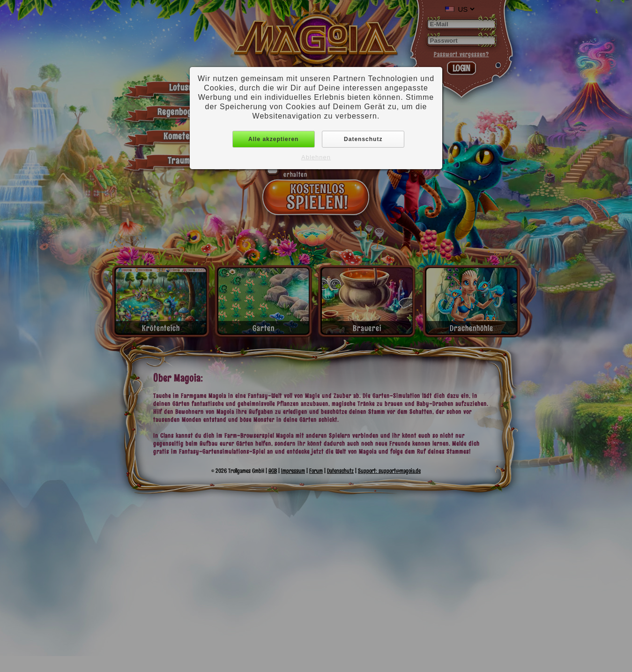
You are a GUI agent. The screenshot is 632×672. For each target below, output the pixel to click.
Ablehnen (316, 157)
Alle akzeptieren (273, 139)
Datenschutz (363, 139)
